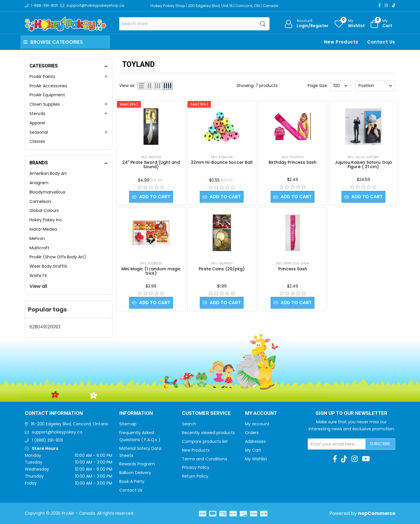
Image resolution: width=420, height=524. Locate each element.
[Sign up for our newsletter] (337, 444)
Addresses (255, 441)
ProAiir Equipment (47, 95)
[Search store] (194, 24)
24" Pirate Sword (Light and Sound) (151, 164)
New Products (341, 42)
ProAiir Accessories (48, 86)
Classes (37, 141)
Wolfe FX (38, 276)
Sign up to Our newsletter (351, 413)
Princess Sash (293, 269)
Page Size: (318, 86)
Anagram (39, 183)
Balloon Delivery (135, 473)
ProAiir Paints (42, 76)
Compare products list (205, 441)
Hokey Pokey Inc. (46, 220)
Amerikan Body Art (48, 173)
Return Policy (195, 476)
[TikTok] (394, 5)
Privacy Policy (196, 467)
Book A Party (132, 481)
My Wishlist (256, 459)
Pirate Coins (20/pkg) (222, 269)
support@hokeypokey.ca (57, 432)
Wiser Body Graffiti (48, 266)
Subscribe (380, 444)
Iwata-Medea (43, 229)
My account (257, 424)
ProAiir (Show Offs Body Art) (58, 257)
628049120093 (45, 327)
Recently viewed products (208, 433)
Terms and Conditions (205, 459)
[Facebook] (380, 5)
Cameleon (40, 201)
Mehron (37, 239)
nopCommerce (377, 513)
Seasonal (39, 132)
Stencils (37, 114)
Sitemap (128, 424)
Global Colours (44, 210)
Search (189, 424)
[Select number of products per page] (340, 86)
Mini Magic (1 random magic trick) (151, 271)
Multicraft (39, 248)
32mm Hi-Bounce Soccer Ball (222, 162)
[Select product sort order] (375, 86)
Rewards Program (137, 464)
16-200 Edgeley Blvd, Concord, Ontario (70, 424)
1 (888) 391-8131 (47, 440)
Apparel (37, 123)
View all (38, 286)
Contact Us (381, 42)
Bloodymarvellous (47, 192)
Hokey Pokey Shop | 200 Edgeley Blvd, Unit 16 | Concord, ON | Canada (215, 6)
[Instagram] (386, 5)
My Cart (253, 450)
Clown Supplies (45, 104)
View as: (127, 86)
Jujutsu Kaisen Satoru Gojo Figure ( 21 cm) (363, 164)
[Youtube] (366, 459)
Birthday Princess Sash (293, 162)
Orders (252, 433)
